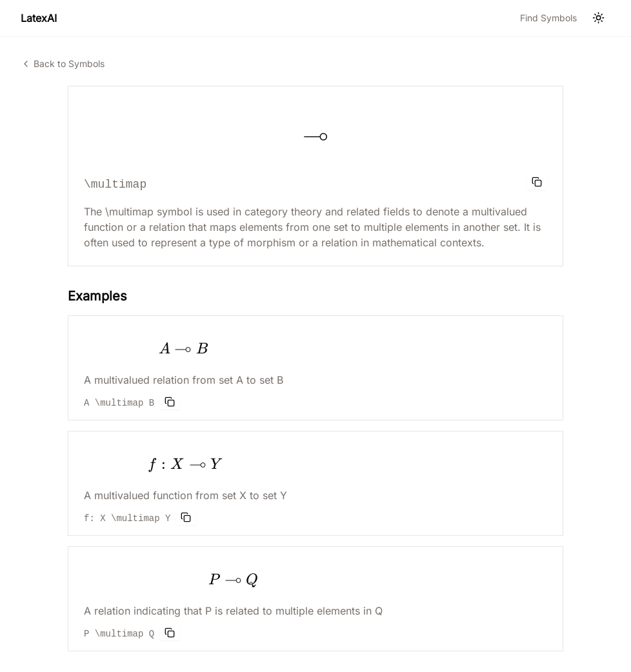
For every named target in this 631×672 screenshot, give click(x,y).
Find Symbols (548, 18)
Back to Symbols (63, 64)
